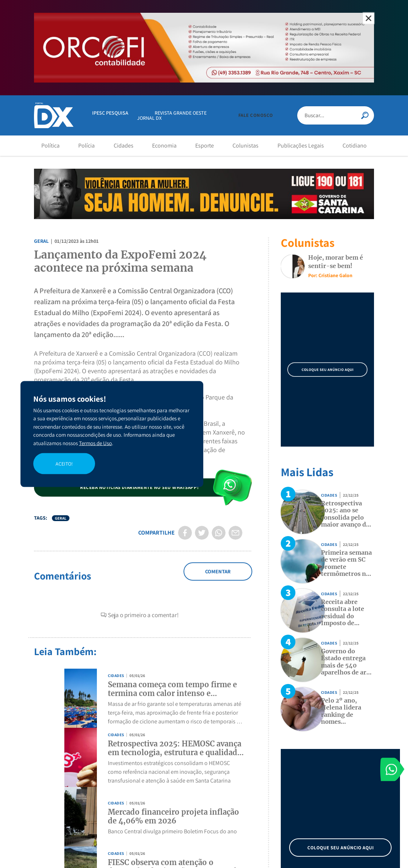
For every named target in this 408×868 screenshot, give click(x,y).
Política (50, 146)
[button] (256, 115)
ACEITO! (64, 463)
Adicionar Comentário (218, 576)
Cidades (124, 146)
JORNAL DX (149, 118)
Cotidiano (355, 146)
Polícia (86, 146)
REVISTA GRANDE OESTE (181, 113)
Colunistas (245, 146)
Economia (164, 146)
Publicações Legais (301, 146)
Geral (41, 241)
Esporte (205, 146)
